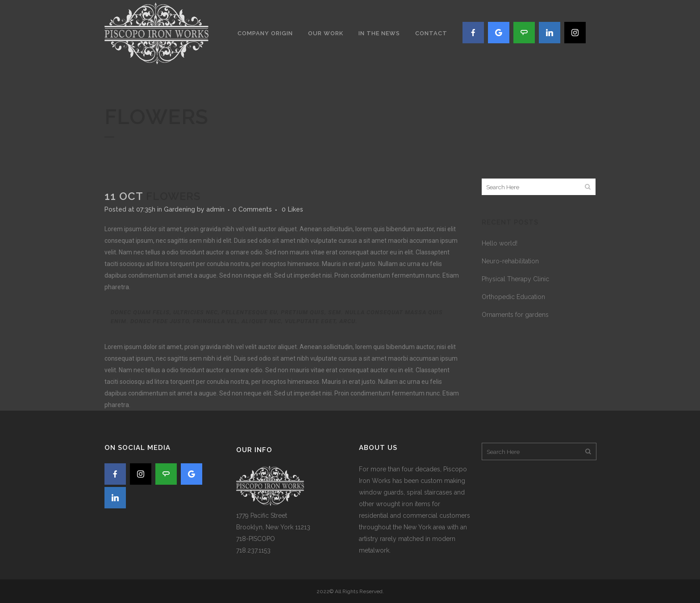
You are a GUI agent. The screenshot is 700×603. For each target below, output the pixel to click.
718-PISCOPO (256, 539)
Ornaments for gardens (515, 315)
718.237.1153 (253, 550)
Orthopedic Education (513, 297)
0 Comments (252, 209)
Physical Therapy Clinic (515, 279)
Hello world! (500, 243)
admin (215, 209)
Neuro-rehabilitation (510, 261)
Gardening (179, 209)
